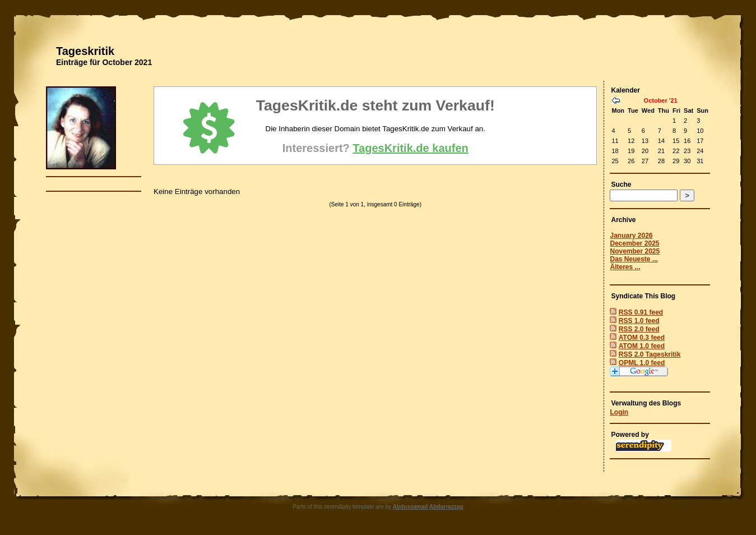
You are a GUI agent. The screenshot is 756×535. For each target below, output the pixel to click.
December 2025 (634, 243)
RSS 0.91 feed (641, 312)
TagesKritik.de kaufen (410, 148)
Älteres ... (625, 267)
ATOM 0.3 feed (642, 338)
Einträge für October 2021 (104, 62)
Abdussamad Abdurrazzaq (428, 507)
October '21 (661, 100)
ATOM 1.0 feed (642, 346)
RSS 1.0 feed (639, 321)
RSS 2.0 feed (639, 329)
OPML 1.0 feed (642, 363)
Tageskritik (85, 51)
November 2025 (635, 251)
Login (619, 412)
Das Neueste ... (634, 259)
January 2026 (631, 236)
